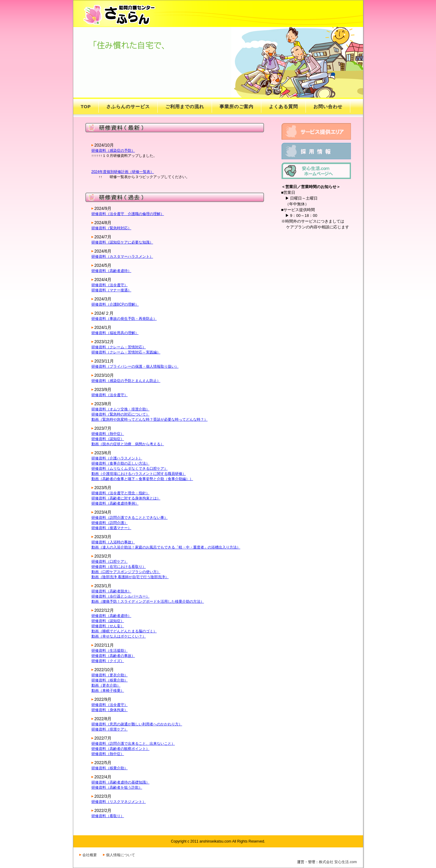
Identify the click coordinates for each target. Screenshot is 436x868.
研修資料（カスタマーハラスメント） (122, 257)
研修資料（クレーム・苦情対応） (119, 347)
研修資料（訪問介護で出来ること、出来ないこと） (133, 744)
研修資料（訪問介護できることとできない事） (130, 518)
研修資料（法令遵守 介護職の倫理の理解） (128, 214)
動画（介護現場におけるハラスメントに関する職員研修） (139, 474)
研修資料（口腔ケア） (110, 562)
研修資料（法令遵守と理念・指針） (121, 493)
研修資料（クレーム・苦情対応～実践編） (126, 352)
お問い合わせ (328, 106)
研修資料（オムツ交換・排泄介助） (121, 409)
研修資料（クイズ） (108, 661)
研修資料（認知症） (108, 439)
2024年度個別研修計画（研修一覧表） (123, 172)
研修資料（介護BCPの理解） (115, 304)
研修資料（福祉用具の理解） (115, 333)
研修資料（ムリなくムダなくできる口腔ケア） (130, 469)
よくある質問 (283, 106)
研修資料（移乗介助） (110, 680)
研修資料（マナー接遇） (111, 290)
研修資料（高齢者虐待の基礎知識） (121, 782)
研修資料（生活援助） (110, 651)
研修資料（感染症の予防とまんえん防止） (126, 381)
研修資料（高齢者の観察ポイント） (121, 749)
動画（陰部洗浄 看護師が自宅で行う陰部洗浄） (130, 577)
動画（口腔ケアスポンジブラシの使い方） (126, 572)
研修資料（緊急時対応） (111, 228)
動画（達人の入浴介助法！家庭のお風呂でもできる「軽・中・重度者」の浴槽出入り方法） (166, 547)
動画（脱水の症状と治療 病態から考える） (128, 444)
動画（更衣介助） (106, 685)
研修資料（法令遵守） (110, 285)
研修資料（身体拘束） (110, 710)
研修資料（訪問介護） (110, 523)
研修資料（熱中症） (108, 434)
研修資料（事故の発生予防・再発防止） (124, 319)
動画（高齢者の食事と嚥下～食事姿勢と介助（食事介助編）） (142, 479)
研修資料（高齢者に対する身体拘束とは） (126, 498)
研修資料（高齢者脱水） (111, 591)
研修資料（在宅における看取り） (119, 567)
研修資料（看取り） (108, 816)
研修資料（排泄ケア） (110, 729)
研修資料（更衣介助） (110, 675)
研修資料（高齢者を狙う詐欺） (117, 787)
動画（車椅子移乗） (108, 691)
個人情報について (121, 855)
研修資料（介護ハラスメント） (117, 458)
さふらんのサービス (128, 106)
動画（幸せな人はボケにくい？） (119, 636)
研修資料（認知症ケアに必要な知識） (122, 242)
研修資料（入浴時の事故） (113, 542)
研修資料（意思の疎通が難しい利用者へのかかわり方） (137, 724)
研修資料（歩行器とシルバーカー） (121, 596)
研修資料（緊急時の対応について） (121, 414)
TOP (86, 106)
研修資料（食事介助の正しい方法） (121, 463)
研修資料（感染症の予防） (113, 151)
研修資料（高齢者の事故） (113, 656)
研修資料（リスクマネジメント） (119, 802)
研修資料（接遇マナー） (111, 528)
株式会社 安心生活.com (338, 862)
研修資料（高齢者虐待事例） (115, 503)
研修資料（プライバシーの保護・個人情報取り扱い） (135, 366)
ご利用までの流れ (185, 106)
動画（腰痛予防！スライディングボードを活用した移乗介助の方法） (148, 601)
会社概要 (90, 855)
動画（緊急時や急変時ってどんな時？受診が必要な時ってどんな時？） (150, 419)
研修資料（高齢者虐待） (111, 271)
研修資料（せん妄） (108, 626)
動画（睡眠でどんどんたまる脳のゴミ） (124, 631)
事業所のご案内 (236, 106)
